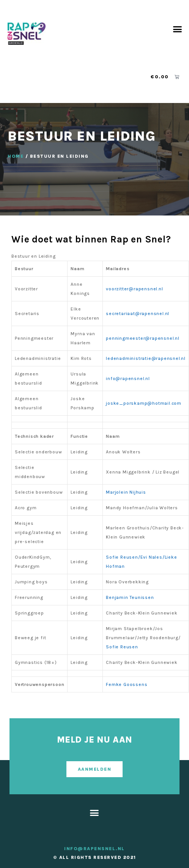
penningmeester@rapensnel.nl (143, 338)
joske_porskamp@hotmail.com (144, 403)
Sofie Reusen (122, 647)
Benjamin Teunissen (130, 597)
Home (16, 156)
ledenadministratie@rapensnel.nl (146, 358)
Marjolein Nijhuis (126, 492)
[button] (178, 29)
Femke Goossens (127, 684)
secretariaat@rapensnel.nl (138, 314)
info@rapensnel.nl (128, 379)
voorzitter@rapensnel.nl (134, 289)
